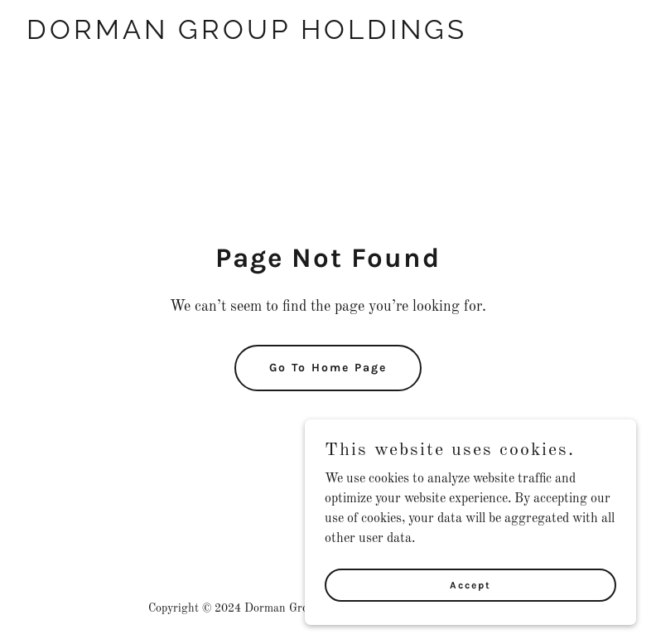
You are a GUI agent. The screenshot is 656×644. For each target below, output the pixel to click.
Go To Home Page (328, 368)
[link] (247, 36)
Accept (470, 584)
